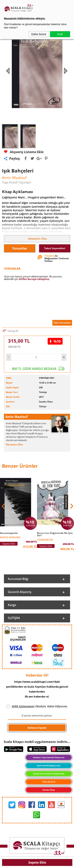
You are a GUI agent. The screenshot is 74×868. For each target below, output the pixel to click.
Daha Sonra (39, 34)
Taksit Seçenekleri (55, 248)
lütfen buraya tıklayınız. (34, 279)
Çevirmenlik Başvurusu (49, 765)
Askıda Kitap (49, 790)
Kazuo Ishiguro (10, 537)
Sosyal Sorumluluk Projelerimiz (49, 774)
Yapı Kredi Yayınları (17, 182)
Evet (60, 34)
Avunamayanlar (9, 533)
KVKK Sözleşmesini (23, 706)
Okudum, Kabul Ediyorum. (37, 706)
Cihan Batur (45, 540)
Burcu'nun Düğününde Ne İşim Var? (55, 534)
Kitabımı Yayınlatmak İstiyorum (49, 757)
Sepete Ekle (37, 862)
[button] (71, 506)
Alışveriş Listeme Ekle (24, 152)
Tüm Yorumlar (62, 323)
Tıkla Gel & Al (49, 782)
